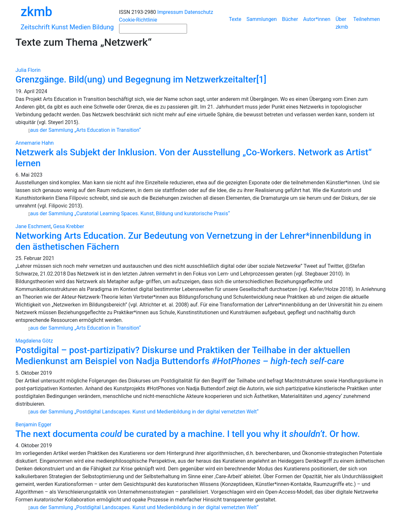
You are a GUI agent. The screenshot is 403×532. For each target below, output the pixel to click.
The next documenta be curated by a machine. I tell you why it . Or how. (188, 434)
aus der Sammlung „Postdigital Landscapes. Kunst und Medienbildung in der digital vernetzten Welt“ (144, 412)
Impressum (170, 12)
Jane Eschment (33, 226)
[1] (261, 79)
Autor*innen (317, 19)
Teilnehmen (366, 19)
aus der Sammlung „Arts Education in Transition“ (86, 130)
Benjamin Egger (33, 425)
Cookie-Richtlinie (138, 20)
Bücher (290, 19)
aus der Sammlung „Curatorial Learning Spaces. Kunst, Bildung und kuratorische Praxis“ (130, 213)
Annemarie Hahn (35, 143)
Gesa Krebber (69, 226)
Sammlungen (262, 19)
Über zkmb (342, 23)
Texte (235, 19)
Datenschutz (199, 12)
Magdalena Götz (34, 341)
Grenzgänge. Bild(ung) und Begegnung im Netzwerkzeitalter (136, 79)
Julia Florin (28, 70)
